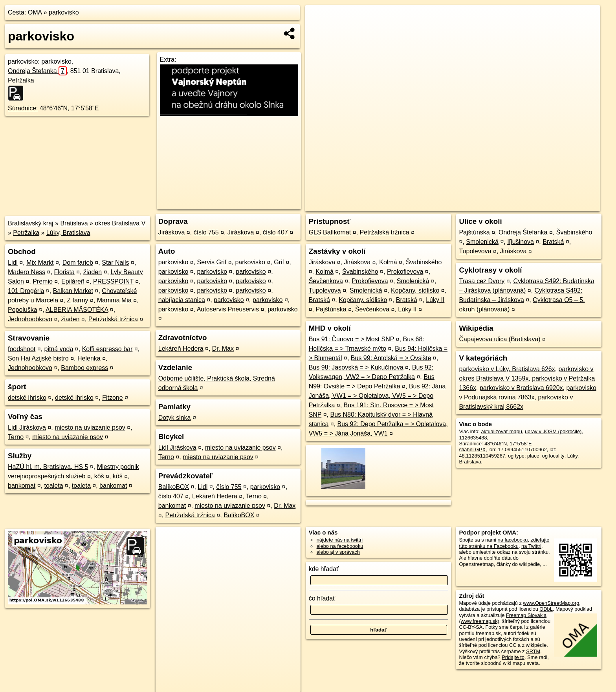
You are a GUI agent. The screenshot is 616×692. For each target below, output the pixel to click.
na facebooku (513, 540)
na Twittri (531, 546)
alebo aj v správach (338, 552)
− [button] (319, 31)
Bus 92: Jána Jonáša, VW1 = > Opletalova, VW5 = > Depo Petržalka (377, 396)
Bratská (319, 300)
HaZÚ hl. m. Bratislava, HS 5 (48, 467)
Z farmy (77, 300)
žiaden (93, 272)
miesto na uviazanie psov (90, 427)
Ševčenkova (326, 281)
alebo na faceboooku (340, 546)
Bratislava (74, 223)
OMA (35, 12)
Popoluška (23, 310)
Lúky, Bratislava (68, 233)
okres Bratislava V (120, 223)
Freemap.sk (504, 205)
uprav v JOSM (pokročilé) (553, 431)
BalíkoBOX (174, 487)
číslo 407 (275, 232)
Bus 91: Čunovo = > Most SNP (352, 339)
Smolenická (413, 281)
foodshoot (22, 349)
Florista (64, 272)
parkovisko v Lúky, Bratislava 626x (507, 369)
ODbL (546, 609)
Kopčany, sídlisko (415, 290)
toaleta (54, 486)
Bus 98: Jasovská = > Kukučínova (356, 367)
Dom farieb (78, 263)
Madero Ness (27, 272)
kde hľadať (324, 569)
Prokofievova (405, 272)
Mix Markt (40, 263)
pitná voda (59, 349)
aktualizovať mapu (501, 431)
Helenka (89, 358)
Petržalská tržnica (113, 319)
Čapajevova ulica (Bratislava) (500, 339)
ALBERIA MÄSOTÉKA (77, 310)
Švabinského (424, 262)
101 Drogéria (26, 291)
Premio (43, 281)
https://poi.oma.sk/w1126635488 (564, 205)
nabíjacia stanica (182, 300)
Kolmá (388, 262)
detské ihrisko (27, 398)
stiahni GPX (472, 449)
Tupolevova (325, 290)
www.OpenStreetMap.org (551, 603)
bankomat (22, 486)
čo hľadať (322, 598)
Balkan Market (73, 291)
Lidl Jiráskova (27, 427)
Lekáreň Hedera (181, 349)
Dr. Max (223, 349)
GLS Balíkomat (330, 232)
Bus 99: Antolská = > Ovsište (391, 358)
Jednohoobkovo (30, 319)
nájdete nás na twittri (340, 540)
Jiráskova (172, 232)
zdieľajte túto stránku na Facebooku (504, 543)
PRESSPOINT (113, 281)
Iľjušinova (521, 242)
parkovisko (64, 12)
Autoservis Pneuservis (228, 309)
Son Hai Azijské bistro (38, 358)
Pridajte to (513, 657)
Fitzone (112, 398)
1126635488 (473, 438)
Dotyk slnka (175, 418)
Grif (279, 262)
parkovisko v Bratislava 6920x (521, 388)
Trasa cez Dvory (482, 281)
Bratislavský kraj (31, 223)
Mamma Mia (114, 300)
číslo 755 (206, 232)
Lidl (13, 263)
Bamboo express (84, 368)
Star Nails (115, 263)
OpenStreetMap (464, 205)
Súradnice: (23, 108)
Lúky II (435, 300)
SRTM (533, 651)
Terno (16, 437)
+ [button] (319, 18)
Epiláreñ (73, 281)
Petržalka (26, 233)
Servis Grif (212, 262)
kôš (99, 476)
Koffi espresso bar (107, 349)
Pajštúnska (331, 309)
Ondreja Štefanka (37, 71)
